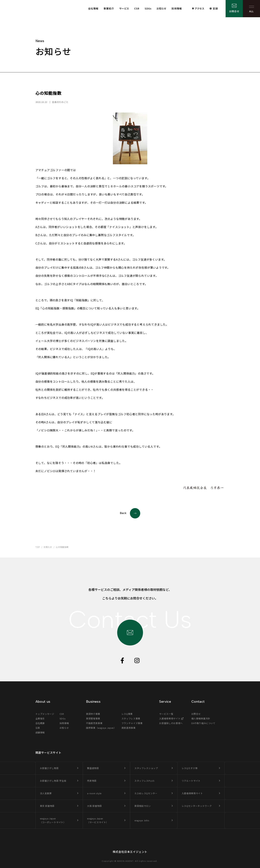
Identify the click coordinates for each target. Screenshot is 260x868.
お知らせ (161, 8)
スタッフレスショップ (146, 768)
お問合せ (234, 11)
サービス (124, 8)
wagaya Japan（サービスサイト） (98, 820)
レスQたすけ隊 (190, 768)
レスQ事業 (127, 714)
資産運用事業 (129, 728)
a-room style (94, 793)
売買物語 (92, 781)
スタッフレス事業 (131, 718)
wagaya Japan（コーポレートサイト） (53, 820)
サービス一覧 (166, 714)
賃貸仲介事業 (93, 714)
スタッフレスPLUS (144, 781)
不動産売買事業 (94, 723)
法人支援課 (46, 793)
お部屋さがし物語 (49, 768)
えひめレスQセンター (146, 793)
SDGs (148, 8)
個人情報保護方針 (201, 718)
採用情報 (177, 8)
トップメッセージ (45, 714)
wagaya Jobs (142, 820)
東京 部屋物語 (47, 806)
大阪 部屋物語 (94, 806)
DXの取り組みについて (203, 723)
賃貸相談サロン (143, 806)
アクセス (200, 8)
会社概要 (40, 723)
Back (130, 513)
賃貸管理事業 (93, 718)
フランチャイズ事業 (132, 723)
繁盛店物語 (93, 768)
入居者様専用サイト (170, 718)
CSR (137, 8)
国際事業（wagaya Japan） (101, 728)
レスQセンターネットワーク (197, 806)
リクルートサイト (191, 781)
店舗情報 (40, 732)
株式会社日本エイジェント (130, 852)
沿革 (38, 728)
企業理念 (40, 718)
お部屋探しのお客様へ (171, 723)
